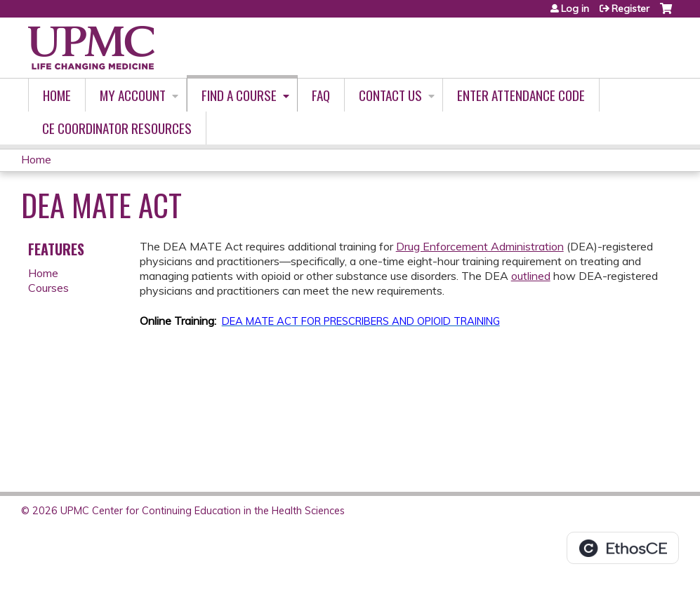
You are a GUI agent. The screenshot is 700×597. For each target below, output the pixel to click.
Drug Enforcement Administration (480, 246)
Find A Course (239, 95)
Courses (48, 288)
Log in (575, 8)
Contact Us (390, 95)
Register (630, 8)
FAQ (321, 95)
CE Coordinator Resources (117, 128)
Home (57, 95)
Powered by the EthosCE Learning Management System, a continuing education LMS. (623, 548)
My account (133, 95)
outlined (531, 276)
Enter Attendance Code (521, 95)
